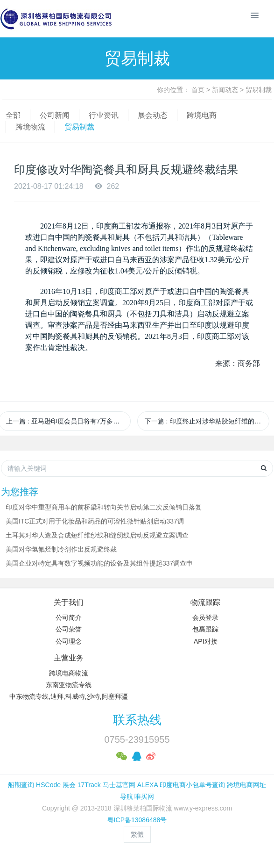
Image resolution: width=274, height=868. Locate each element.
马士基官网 (119, 785)
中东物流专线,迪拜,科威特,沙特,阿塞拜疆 (69, 696)
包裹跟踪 (205, 629)
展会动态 (153, 115)
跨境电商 (202, 115)
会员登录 (205, 617)
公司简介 (69, 617)
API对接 (206, 641)
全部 (13, 115)
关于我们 (69, 602)
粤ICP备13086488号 (137, 820)
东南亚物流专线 (69, 685)
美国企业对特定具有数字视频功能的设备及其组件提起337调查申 (99, 563)
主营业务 (69, 658)
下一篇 (207, 421)
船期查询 (21, 785)
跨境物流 (30, 127)
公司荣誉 (69, 629)
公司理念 (69, 641)
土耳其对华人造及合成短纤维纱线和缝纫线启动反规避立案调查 (97, 535)
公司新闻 (55, 115)
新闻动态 (225, 90)
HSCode (48, 785)
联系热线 (137, 720)
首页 (198, 90)
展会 (69, 785)
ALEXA (148, 785)
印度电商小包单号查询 (192, 785)
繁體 (137, 834)
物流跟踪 (205, 602)
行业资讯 (104, 115)
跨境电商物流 (69, 673)
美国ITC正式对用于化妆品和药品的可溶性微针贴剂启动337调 (95, 521)
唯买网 (144, 796)
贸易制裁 (259, 90)
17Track (89, 785)
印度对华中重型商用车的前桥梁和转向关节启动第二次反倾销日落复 (104, 507)
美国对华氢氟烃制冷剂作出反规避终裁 (61, 549)
